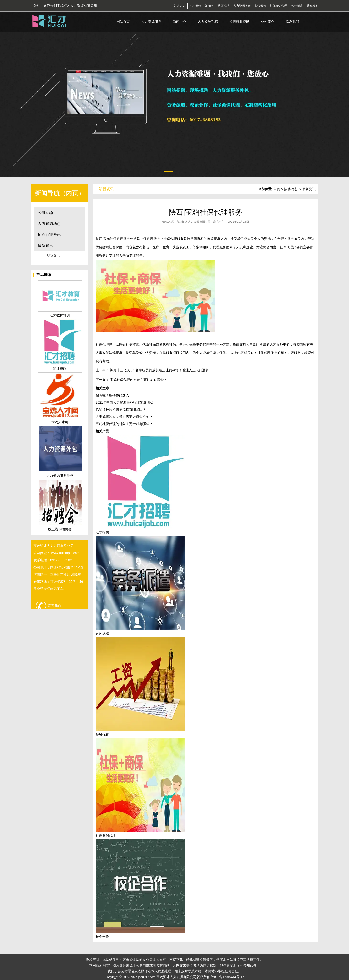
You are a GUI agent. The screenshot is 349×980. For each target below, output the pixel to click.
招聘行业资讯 (239, 22)
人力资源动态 (208, 22)
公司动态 (45, 213)
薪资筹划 (312, 6)
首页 (277, 189)
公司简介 (267, 22)
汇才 (177, 6)
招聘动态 (291, 189)
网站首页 (123, 22)
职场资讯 (53, 255)
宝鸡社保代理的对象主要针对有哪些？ (138, 380)
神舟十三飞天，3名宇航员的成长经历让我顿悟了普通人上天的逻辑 (159, 370)
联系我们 (292, 22)
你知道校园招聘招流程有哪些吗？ (121, 410)
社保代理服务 (120, 239)
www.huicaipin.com (65, 553)
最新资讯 (45, 246)
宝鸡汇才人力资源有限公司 (194, 222)
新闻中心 (180, 22)
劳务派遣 (297, 6)
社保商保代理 (278, 6)
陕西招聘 (224, 6)
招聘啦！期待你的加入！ (114, 395)
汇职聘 (209, 6)
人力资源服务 (242, 6)
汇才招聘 (195, 6)
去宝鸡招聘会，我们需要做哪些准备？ (124, 417)
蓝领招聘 (260, 6)
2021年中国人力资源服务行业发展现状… (126, 402)
